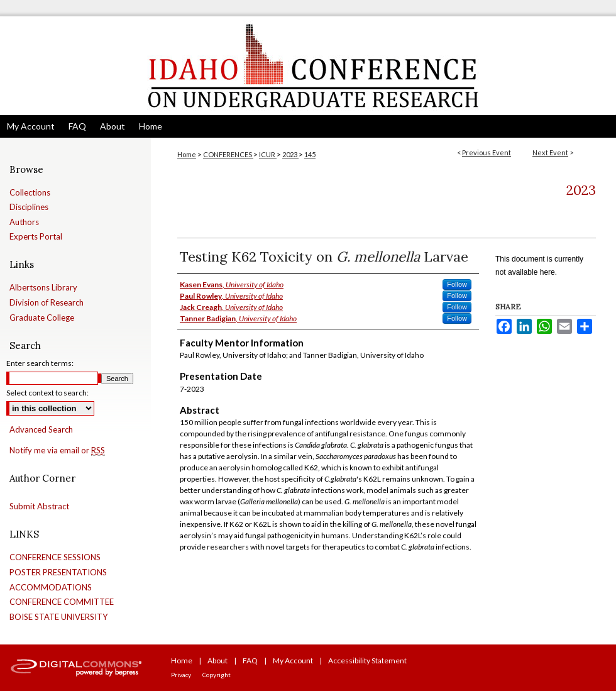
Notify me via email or (57, 451)
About (217, 661)
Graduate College (42, 318)
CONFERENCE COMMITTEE (62, 602)
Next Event (550, 152)
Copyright (217, 675)
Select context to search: (47, 393)
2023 (290, 154)
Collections (30, 193)
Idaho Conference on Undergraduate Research (308, 66)
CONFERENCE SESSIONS (55, 557)
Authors (24, 222)
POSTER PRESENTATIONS (58, 572)
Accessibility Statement (367, 661)
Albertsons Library (43, 288)
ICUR (268, 154)
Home (187, 154)
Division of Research (47, 303)
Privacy (181, 675)
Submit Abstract (39, 506)
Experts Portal (36, 237)
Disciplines (29, 207)
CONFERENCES (228, 154)
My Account (293, 661)
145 (310, 154)
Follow (457, 284)
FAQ (250, 661)
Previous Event (487, 152)
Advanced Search (41, 429)
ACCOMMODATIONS (51, 588)
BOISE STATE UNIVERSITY (58, 617)
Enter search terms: (40, 363)
